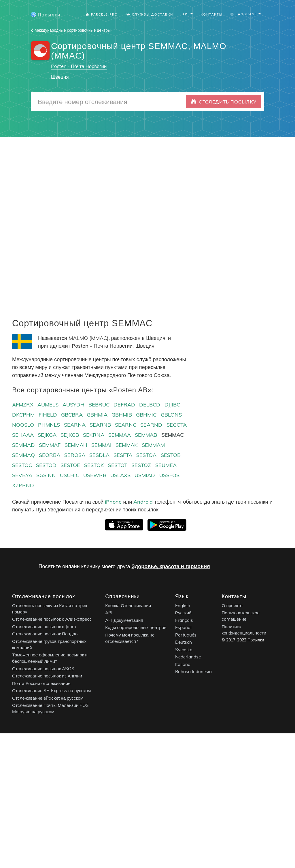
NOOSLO (23, 425)
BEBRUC (99, 405)
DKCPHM (23, 415)
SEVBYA (22, 475)
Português (186, 635)
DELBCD (150, 405)
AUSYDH (73, 405)
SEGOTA (177, 425)
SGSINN (46, 475)
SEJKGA (47, 435)
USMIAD (145, 475)
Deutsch (184, 642)
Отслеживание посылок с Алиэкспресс (52, 619)
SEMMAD (23, 445)
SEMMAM (153, 445)
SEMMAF (50, 445)
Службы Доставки (150, 14)
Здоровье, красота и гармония (171, 566)
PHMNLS (49, 425)
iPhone (113, 502)
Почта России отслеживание (41, 683)
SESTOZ (141, 465)
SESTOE (70, 465)
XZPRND (23, 485)
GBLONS (171, 415)
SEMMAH (76, 445)
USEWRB (95, 475)
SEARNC (126, 425)
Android (143, 502)
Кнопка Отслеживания (128, 606)
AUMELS (48, 405)
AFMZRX (23, 405)
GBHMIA (97, 415)
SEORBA (50, 455)
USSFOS (169, 475)
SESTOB (171, 455)
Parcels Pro (102, 14)
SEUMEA (166, 465)
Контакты (212, 14)
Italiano (183, 664)
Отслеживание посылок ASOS (43, 669)
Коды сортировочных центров (136, 627)
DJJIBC (172, 405)
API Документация (124, 620)
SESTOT (118, 465)
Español (183, 627)
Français (184, 620)
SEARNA (75, 425)
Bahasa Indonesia (193, 672)
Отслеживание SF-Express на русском (51, 691)
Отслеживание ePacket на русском (48, 698)
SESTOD (46, 465)
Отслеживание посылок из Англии (47, 676)
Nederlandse (188, 657)
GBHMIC (146, 415)
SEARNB (100, 425)
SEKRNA (94, 435)
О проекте (232, 606)
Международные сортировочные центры (71, 30)
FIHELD (48, 415)
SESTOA (146, 455)
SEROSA (75, 455)
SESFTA (123, 455)
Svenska (184, 650)
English (183, 606)
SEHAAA (23, 435)
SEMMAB (146, 435)
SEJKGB (70, 435)
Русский (183, 613)
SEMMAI (101, 445)
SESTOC (22, 465)
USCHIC (70, 475)
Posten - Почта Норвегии (79, 66)
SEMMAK (127, 445)
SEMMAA (120, 435)
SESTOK (94, 465)
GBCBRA (72, 415)
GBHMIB (122, 415)
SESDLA (99, 455)
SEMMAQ (23, 455)
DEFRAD (124, 405)
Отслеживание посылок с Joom (44, 627)
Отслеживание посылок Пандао (45, 634)
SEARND (151, 425)
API (109, 613)
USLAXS (120, 475)
